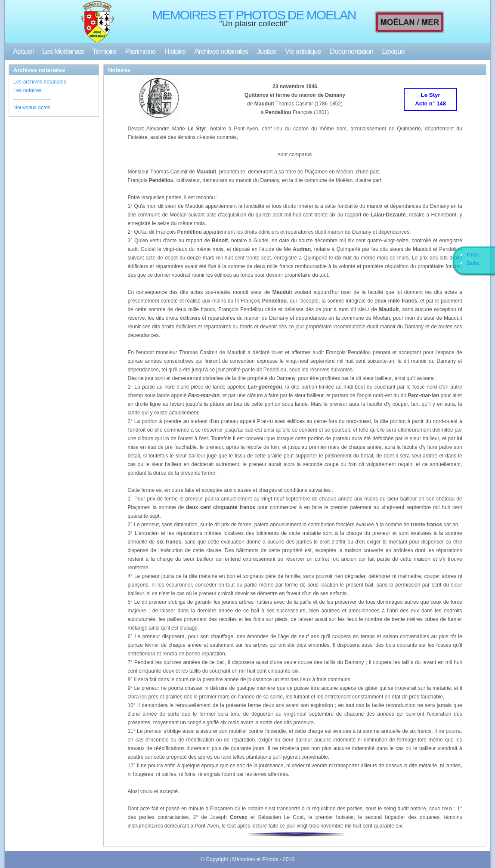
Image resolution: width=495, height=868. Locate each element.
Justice (266, 51)
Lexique (393, 51)
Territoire (104, 51)
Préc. (474, 255)
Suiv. (473, 263)
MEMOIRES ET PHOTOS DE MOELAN (254, 15)
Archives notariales (221, 51)
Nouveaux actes (32, 108)
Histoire (175, 51)
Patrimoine (141, 51)
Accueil (23, 51)
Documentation (351, 51)
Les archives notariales (40, 82)
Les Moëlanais (63, 51)
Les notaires (27, 90)
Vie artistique (303, 51)
